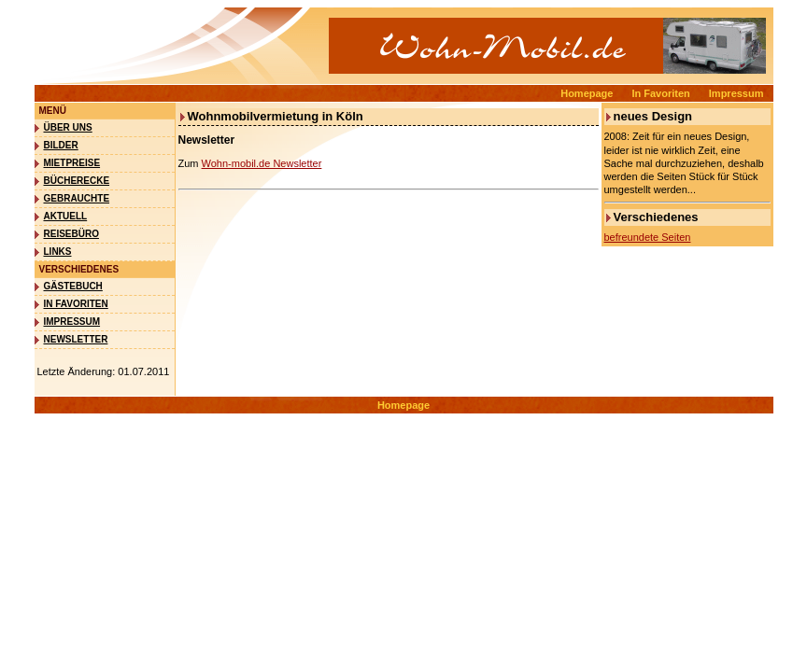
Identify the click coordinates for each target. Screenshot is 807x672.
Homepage (587, 93)
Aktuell (66, 216)
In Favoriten (660, 93)
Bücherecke (77, 181)
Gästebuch (73, 286)
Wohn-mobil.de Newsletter (262, 163)
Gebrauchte (77, 198)
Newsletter (76, 339)
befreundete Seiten (648, 237)
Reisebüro (71, 234)
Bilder (61, 145)
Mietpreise (72, 163)
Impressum (736, 93)
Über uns (68, 127)
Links (58, 252)
